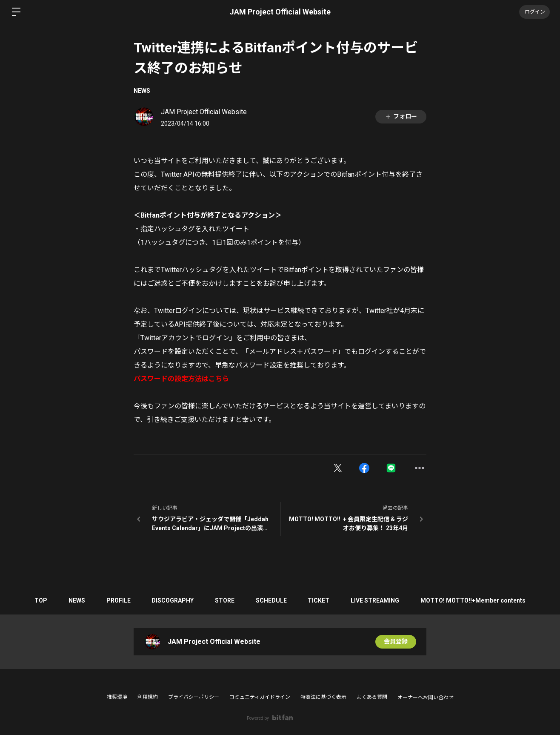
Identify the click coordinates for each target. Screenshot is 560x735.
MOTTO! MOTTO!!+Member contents (473, 600)
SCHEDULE (271, 600)
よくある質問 (372, 697)
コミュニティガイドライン (260, 697)
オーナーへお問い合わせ (426, 698)
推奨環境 (117, 697)
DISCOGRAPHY (173, 600)
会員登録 (396, 642)
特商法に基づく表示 (323, 697)
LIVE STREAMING (375, 600)
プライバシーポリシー (194, 697)
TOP (40, 600)
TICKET (319, 600)
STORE (225, 600)
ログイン (534, 12)
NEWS (142, 91)
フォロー (401, 116)
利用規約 (148, 697)
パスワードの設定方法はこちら (181, 379)
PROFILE (118, 600)
